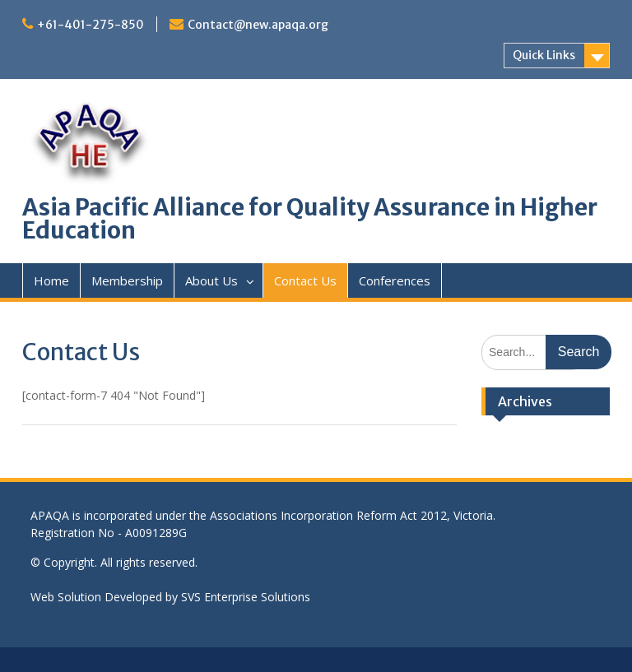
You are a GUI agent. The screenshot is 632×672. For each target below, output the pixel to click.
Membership (127, 280)
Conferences (395, 280)
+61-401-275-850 (91, 25)
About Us (211, 280)
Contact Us (305, 280)
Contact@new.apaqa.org (258, 25)
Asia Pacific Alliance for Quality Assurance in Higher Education (310, 219)
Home (51, 280)
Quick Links (544, 55)
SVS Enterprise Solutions (246, 597)
